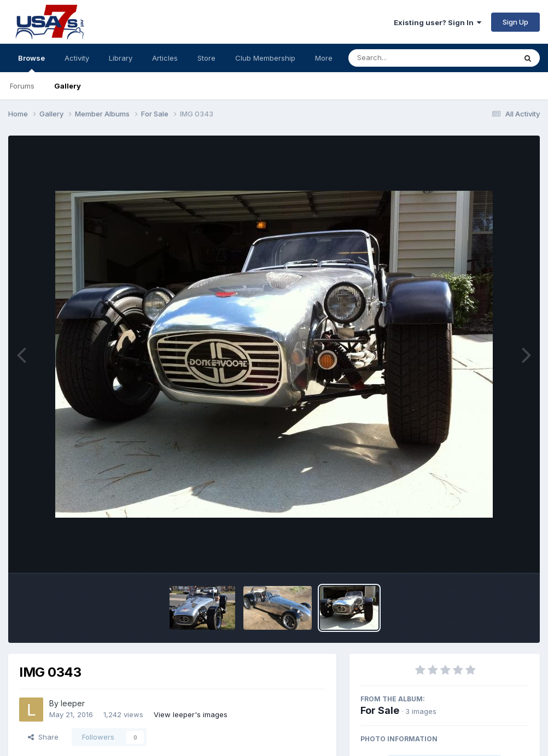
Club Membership (265, 58)
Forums (22, 86)
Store (206, 58)
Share (43, 737)
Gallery (68, 86)
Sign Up (515, 22)
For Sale (380, 710)
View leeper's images (191, 714)
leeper (73, 703)
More (324, 58)
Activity (77, 58)
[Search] (402, 58)
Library (121, 58)
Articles (165, 58)
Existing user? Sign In (438, 22)
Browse (31, 63)
